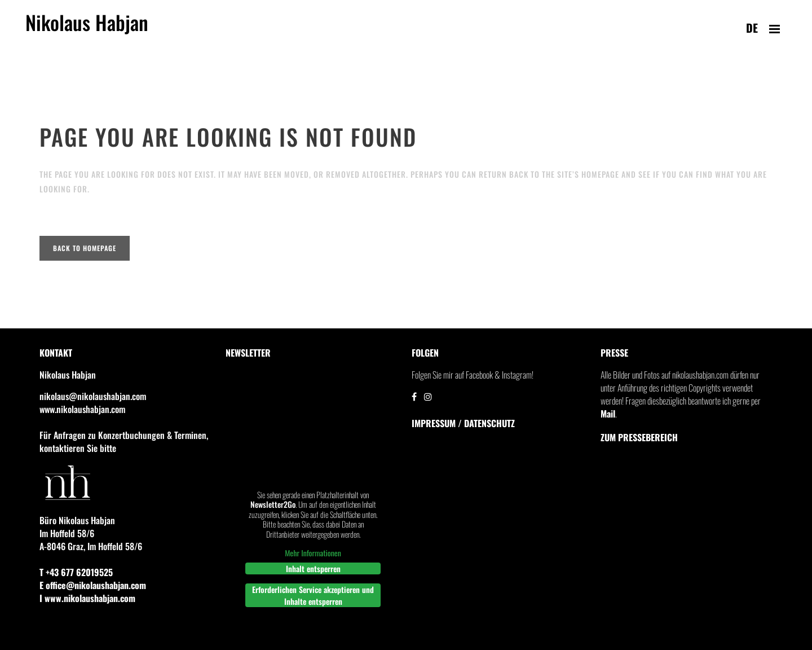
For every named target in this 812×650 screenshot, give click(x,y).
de (752, 28)
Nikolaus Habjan (87, 29)
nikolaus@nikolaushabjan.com (93, 396)
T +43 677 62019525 (76, 572)
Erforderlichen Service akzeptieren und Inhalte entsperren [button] (313, 595)
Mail (608, 414)
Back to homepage (85, 248)
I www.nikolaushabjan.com (87, 598)
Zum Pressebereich (639, 437)
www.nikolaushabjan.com (82, 409)
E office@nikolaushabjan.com (93, 585)
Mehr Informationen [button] (313, 553)
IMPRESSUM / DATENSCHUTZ (463, 423)
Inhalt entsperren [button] (313, 568)
